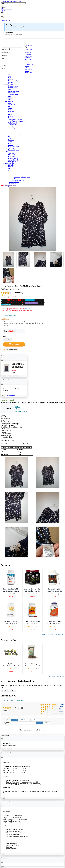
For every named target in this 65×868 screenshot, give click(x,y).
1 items (61, 711)
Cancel (3, 376)
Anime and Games (14, 91)
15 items (61, 705)
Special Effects (30, 73)
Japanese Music (13, 86)
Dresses (18, 409)
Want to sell (6, 59)
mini (4, 69)
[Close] (2, 360)
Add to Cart (14, 344)
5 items (61, 707)
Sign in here (29, 45)
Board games (12, 111)
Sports (10, 78)
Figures (11, 116)
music (27, 71)
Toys (10, 103)
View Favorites (10, 396)
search (3, 7)
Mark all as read (6, 21)
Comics (11, 187)
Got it (3, 798)
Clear (47, 723)
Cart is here (29, 49)
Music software (9, 84)
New (19, 300)
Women (5, 65)
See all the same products (57, 677)
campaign (5, 46)
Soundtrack (12, 93)
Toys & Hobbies (9, 101)
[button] (32, 18)
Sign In (3, 11)
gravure (11, 83)
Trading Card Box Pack (15, 120)
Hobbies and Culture (14, 81)
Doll (10, 106)
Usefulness (35, 720)
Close (3, 396)
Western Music (13, 88)
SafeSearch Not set (6, 9)
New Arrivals (6, 49)
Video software (30, 64)
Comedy (11, 79)
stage (10, 76)
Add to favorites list (10, 349)
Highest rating (24, 720)
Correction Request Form (8, 691)
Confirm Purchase (12, 376)
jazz (9, 96)
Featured (5, 56)
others (10, 74)
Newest (15, 720)
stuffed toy (11, 104)
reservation (6, 52)
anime (27, 66)
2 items (61, 709)
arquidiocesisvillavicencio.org (12, 2)
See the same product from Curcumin (53, 634)
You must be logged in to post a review (12, 700)
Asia (10, 99)
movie (27, 67)
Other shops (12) (11, 315)
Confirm (10, 749)
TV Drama (28, 69)
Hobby (10, 115)
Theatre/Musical (13, 94)
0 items (61, 713)
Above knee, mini (21, 411)
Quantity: (5, 743)
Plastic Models (13, 118)
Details (27, 309)
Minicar (11, 110)
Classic (10, 89)
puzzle (10, 108)
